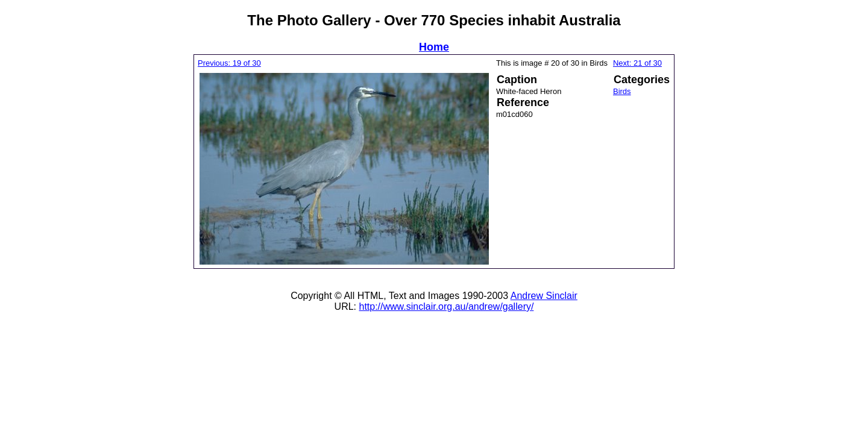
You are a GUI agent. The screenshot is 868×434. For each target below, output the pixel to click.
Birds (622, 91)
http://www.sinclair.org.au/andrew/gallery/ (446, 307)
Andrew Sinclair (544, 296)
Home (434, 47)
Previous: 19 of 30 (229, 63)
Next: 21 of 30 (637, 63)
